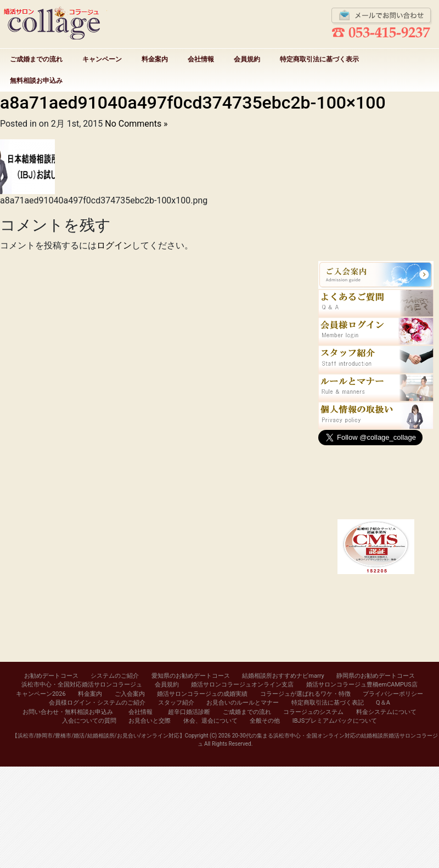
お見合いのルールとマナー (243, 703)
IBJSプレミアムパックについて (335, 721)
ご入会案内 (130, 694)
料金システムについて (386, 712)
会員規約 (247, 59)
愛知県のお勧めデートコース (191, 676)
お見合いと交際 (150, 721)
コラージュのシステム (313, 712)
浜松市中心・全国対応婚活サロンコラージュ (82, 685)
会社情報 (201, 59)
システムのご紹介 (115, 676)
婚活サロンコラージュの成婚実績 (202, 694)
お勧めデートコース (51, 676)
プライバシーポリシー (393, 694)
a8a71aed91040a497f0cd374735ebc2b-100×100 (193, 103)
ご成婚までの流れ (36, 59)
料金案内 (155, 59)
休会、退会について (210, 721)
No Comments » (136, 124)
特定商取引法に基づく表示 (319, 59)
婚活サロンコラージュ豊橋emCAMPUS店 (362, 685)
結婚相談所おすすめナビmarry (283, 676)
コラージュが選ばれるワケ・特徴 (305, 694)
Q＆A (383, 703)
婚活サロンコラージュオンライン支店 (242, 685)
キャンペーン (102, 59)
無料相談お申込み (36, 81)
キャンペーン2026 (41, 694)
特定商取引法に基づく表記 (328, 703)
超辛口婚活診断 (189, 712)
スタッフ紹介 (176, 703)
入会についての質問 (89, 721)
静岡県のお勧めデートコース (376, 676)
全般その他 (265, 721)
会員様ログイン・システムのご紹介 (97, 703)
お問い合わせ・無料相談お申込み (68, 712)
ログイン (114, 245)
